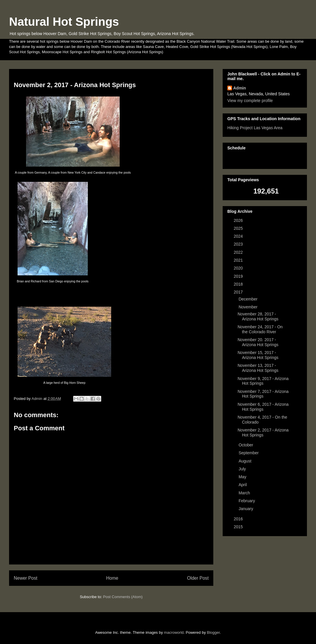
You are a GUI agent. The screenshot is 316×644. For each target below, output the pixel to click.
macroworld (174, 632)
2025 (239, 228)
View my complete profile (250, 101)
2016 (239, 519)
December (248, 299)
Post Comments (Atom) (123, 597)
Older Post (198, 578)
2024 (239, 236)
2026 (239, 220)
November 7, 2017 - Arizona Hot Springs (263, 394)
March (245, 493)
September (249, 453)
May (243, 477)
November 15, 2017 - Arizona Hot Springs (258, 355)
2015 (239, 527)
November (248, 307)
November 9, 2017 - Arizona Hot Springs (263, 381)
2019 (239, 276)
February (247, 501)
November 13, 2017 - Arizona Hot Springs (258, 368)
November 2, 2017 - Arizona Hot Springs (263, 433)
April (243, 485)
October (246, 445)
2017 (239, 292)
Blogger (213, 632)
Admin (240, 88)
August (245, 461)
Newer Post (26, 578)
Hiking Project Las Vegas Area (255, 128)
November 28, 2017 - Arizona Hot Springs (258, 316)
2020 (239, 268)
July (243, 469)
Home (112, 578)
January (246, 509)
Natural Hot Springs (64, 22)
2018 (239, 284)
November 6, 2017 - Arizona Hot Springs (263, 407)
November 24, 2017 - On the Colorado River (260, 329)
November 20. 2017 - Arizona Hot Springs (258, 342)
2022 (239, 252)
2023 (239, 244)
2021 (239, 260)
